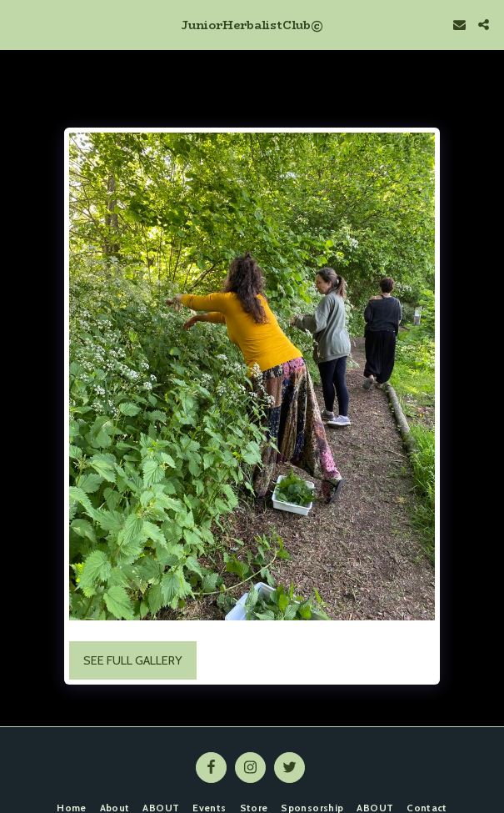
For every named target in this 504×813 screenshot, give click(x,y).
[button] (18, 24)
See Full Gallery (133, 660)
